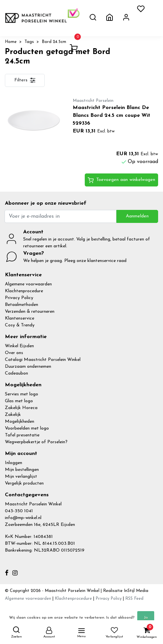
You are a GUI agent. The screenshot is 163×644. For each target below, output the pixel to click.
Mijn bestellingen (22, 470)
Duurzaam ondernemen (28, 367)
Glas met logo (19, 401)
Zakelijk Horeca (21, 408)
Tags (29, 42)
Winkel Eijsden (19, 346)
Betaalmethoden (22, 305)
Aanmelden (137, 216)
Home (11, 42)
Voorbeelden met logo (27, 428)
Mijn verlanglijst (21, 477)
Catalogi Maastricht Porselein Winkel (43, 360)
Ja (146, 618)
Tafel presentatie (22, 435)
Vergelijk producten (24, 483)
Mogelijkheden (20, 422)
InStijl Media (135, 591)
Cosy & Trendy (20, 325)
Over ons (14, 353)
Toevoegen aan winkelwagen (121, 180)
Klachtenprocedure (24, 291)
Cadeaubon (16, 373)
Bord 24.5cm (54, 42)
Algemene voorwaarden (28, 284)
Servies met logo (22, 394)
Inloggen (14, 463)
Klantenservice (20, 318)
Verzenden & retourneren (30, 312)
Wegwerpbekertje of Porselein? (36, 442)
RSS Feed (134, 599)
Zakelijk (13, 415)
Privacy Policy (19, 298)
